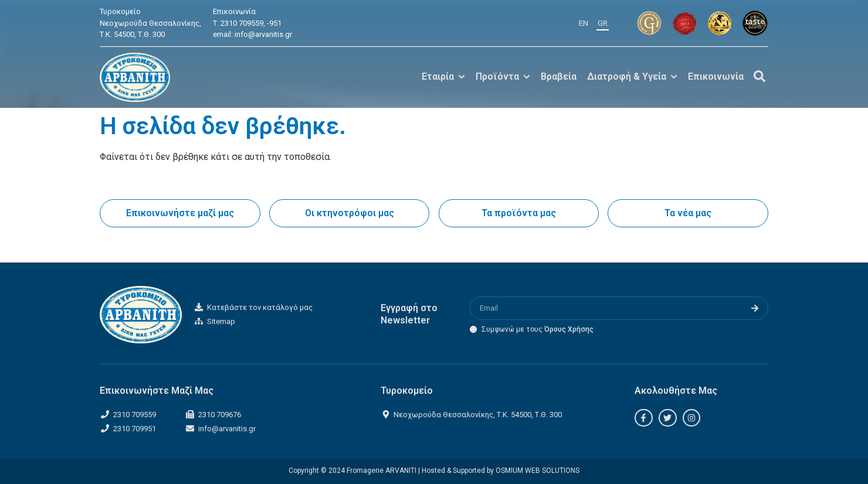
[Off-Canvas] (759, 76)
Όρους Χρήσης (569, 329)
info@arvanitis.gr (263, 34)
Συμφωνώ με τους (538, 329)
